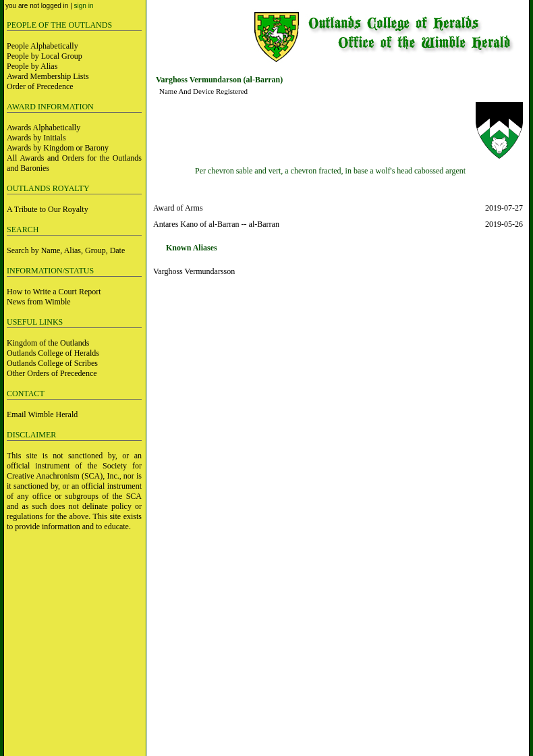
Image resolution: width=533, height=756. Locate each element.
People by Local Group (45, 56)
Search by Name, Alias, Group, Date (66, 250)
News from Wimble (39, 302)
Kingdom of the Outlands (48, 343)
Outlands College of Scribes (52, 363)
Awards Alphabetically (44, 128)
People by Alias (32, 66)
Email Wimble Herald (42, 414)
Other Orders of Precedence (52, 373)
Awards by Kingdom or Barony (58, 148)
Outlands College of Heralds (53, 353)
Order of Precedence (40, 86)
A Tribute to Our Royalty (48, 209)
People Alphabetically (43, 46)
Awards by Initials (36, 138)
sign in (84, 6)
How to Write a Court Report (54, 292)
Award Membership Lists (48, 76)
